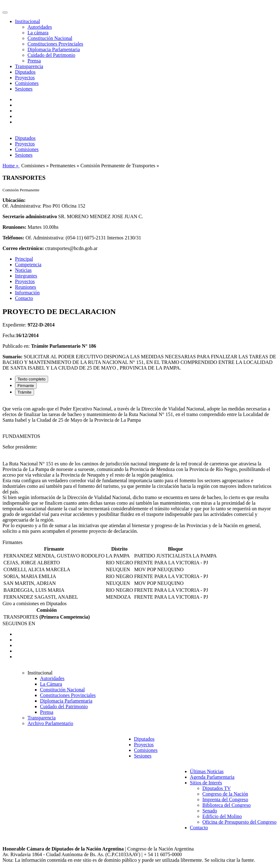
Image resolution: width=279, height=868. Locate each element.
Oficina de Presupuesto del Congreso (239, 822)
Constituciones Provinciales (55, 44)
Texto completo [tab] (32, 379)
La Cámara (51, 684)
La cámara (38, 33)
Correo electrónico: (23, 248)
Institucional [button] (27, 21)
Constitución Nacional (50, 38)
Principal (24, 259)
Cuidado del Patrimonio (51, 55)
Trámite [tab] (25, 392)
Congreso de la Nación (225, 794)
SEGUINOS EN (19, 623)
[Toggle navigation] (5, 12)
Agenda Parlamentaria (212, 777)
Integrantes (26, 276)
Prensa (34, 61)
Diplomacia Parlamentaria (54, 49)
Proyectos (25, 78)
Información (27, 293)
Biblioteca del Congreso (227, 805)
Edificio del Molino (222, 816)
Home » (11, 166)
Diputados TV (217, 788)
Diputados (25, 72)
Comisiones (27, 83)
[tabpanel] (139, 470)
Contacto (24, 298)
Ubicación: (14, 200)
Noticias (23, 270)
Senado (210, 811)
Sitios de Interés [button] (206, 783)
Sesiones (24, 89)
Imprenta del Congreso (225, 799)
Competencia (28, 265)
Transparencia (29, 66)
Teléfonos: (13, 238)
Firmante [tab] (26, 386)
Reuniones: (14, 227)
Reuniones (26, 287)
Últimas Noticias (207, 771)
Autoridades (40, 27)
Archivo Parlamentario (50, 723)
